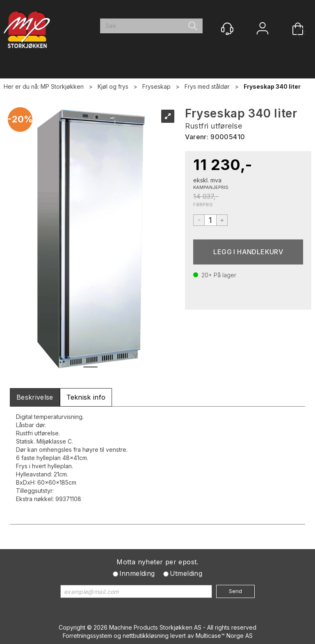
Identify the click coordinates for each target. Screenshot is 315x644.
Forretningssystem (87, 636)
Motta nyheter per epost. (157, 562)
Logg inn (262, 29)
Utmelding (186, 573)
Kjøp (248, 252)
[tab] (35, 397)
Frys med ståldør (207, 86)
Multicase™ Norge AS (224, 636)
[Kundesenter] (227, 29)
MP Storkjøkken (62, 86)
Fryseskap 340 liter (272, 86)
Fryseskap (156, 86)
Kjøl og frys (113, 86)
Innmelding (137, 573)
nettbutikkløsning (146, 636)
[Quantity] (210, 220)
